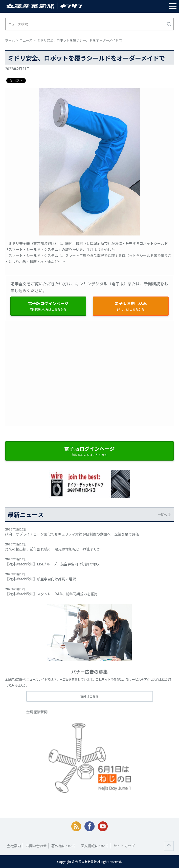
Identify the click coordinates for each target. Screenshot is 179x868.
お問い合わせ (36, 846)
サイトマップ (124, 846)
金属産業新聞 (37, 712)
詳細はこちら (89, 696)
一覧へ (162, 514)
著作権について (64, 846)
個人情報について (95, 846)
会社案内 (14, 846)
